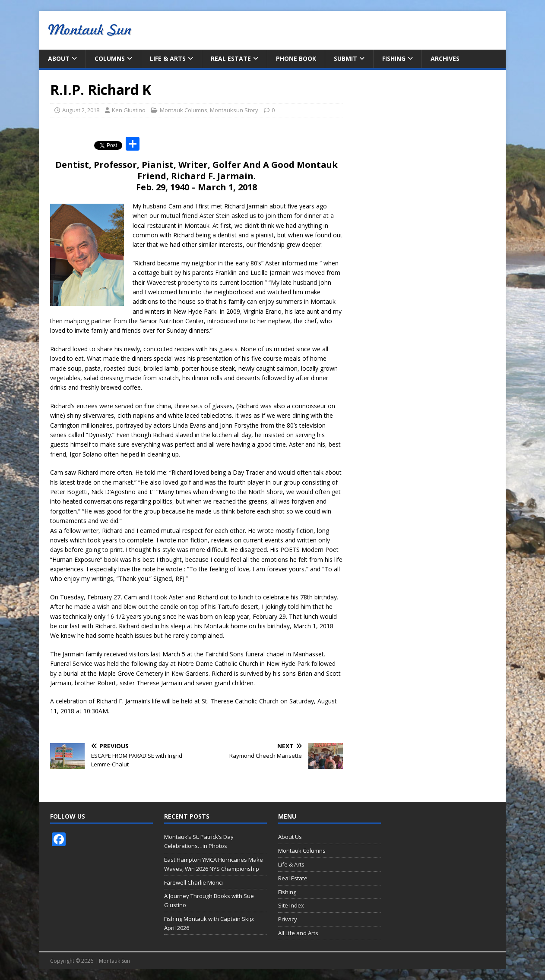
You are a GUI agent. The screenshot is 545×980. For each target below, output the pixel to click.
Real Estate (231, 58)
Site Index (291, 905)
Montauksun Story (234, 110)
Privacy (288, 919)
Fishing (394, 58)
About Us (290, 837)
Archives (445, 58)
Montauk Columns (184, 110)
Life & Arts (168, 58)
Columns (110, 58)
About (59, 58)
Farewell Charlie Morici (193, 882)
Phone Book (296, 58)
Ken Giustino (129, 110)
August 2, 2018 (81, 110)
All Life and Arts (298, 933)
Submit (345, 58)
